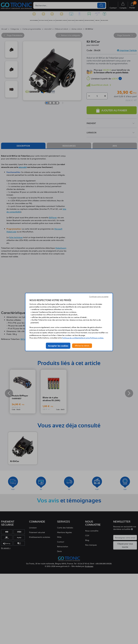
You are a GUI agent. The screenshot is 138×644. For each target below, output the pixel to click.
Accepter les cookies (58, 346)
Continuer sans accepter (99, 296)
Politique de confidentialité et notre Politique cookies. (83, 338)
